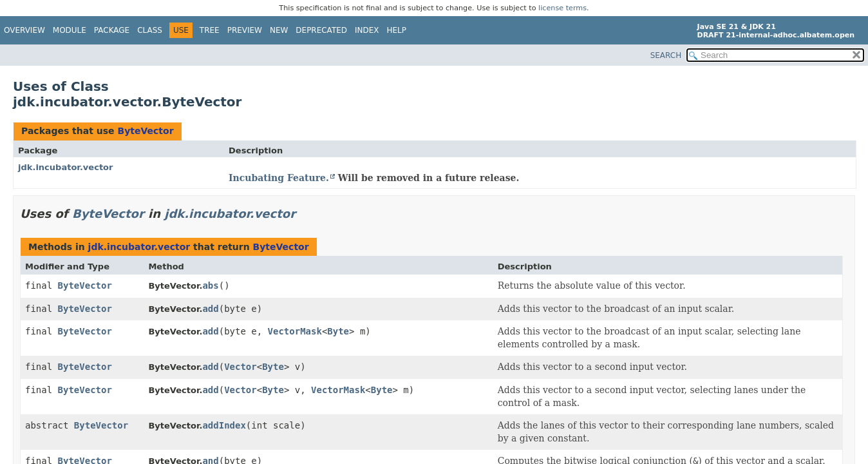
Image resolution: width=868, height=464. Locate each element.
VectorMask (295, 331)
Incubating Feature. (279, 178)
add (210, 309)
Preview (245, 30)
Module (70, 30)
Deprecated (321, 30)
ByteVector (145, 131)
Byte (338, 331)
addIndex (224, 425)
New (279, 30)
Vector (241, 367)
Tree (210, 30)
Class (150, 30)
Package (112, 30)
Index (367, 30)
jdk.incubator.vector (65, 167)
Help (397, 30)
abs (210, 285)
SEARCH (666, 55)
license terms (562, 8)
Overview (24, 30)
